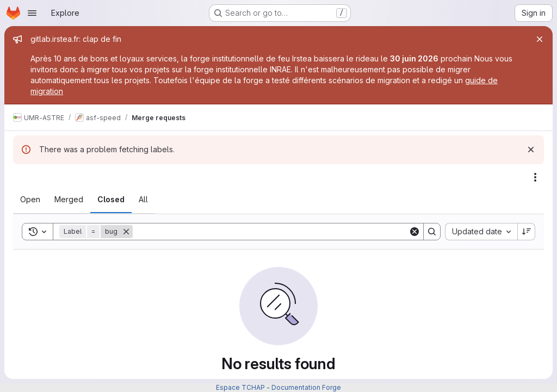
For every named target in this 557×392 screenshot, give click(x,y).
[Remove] (126, 232)
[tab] (30, 200)
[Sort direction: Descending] (527, 232)
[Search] (271, 232)
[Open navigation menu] (32, 13)
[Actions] (535, 177)
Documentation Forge (306, 387)
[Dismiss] (531, 150)
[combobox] (481, 232)
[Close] (540, 39)
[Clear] (414, 232)
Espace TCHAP (240, 387)
